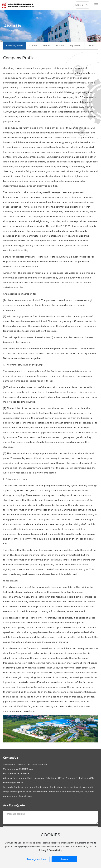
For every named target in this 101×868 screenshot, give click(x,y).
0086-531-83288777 (40, 765)
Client (91, 46)
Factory (60, 46)
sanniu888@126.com (23, 769)
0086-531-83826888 (18, 774)
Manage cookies (37, 859)
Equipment (76, 46)
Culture (33, 46)
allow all (65, 859)
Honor (46, 46)
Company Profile (15, 46)
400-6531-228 (22, 765)
